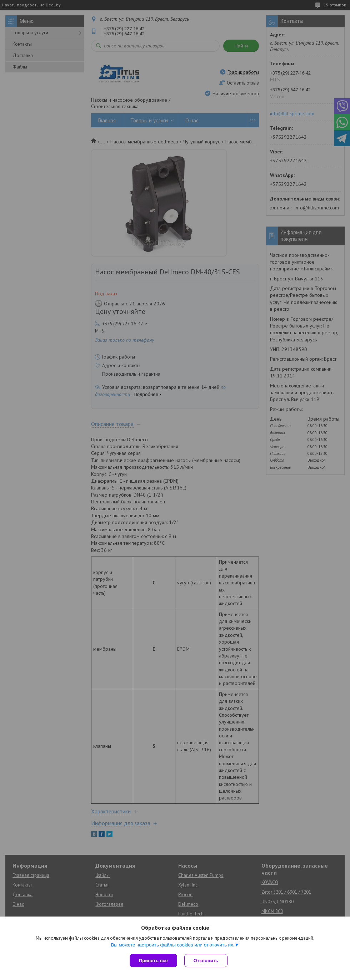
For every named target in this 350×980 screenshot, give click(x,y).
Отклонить (206, 961)
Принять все (153, 961)
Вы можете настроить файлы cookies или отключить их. (172, 945)
